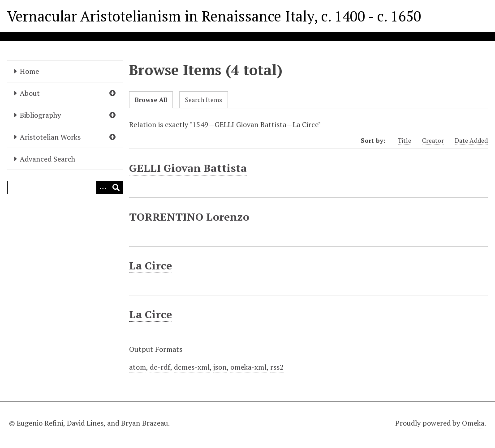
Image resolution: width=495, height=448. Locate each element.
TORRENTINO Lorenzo (189, 217)
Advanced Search (47, 159)
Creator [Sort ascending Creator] (433, 140)
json (220, 367)
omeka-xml (248, 367)
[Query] (65, 188)
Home (29, 71)
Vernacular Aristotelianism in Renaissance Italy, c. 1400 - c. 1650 (214, 16)
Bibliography (40, 115)
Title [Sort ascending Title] (405, 140)
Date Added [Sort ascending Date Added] (471, 140)
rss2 (277, 367)
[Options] (103, 188)
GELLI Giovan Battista (188, 168)
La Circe (151, 265)
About (30, 93)
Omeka (473, 423)
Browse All (151, 100)
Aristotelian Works (50, 137)
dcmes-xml (192, 367)
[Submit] (116, 188)
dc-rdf (160, 367)
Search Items (204, 100)
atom (138, 367)
